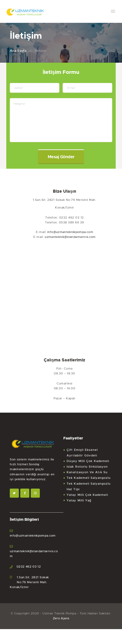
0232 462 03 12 (29, 569)
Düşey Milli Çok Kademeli (88, 464)
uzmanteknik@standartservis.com (70, 240)
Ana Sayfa (18, 51)
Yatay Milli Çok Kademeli (87, 497)
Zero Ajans (61, 621)
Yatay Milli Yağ (79, 503)
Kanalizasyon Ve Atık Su (87, 475)
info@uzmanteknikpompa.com (70, 235)
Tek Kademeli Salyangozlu (89, 481)
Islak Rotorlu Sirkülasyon (87, 469)
